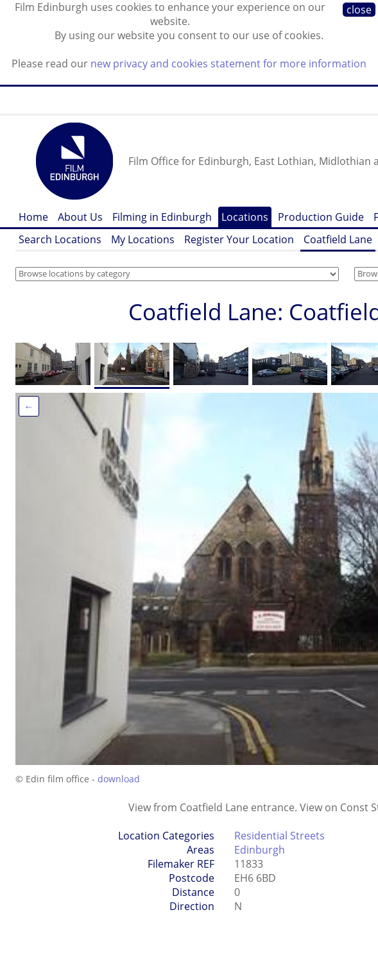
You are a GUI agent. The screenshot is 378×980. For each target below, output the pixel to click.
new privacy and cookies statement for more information (228, 64)
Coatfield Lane (338, 239)
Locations (245, 217)
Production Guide (321, 217)
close (359, 10)
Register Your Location (239, 239)
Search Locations (60, 239)
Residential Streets (279, 836)
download (119, 779)
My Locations (143, 239)
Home (33, 217)
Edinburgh (260, 850)
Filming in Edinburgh (162, 217)
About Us (80, 217)
